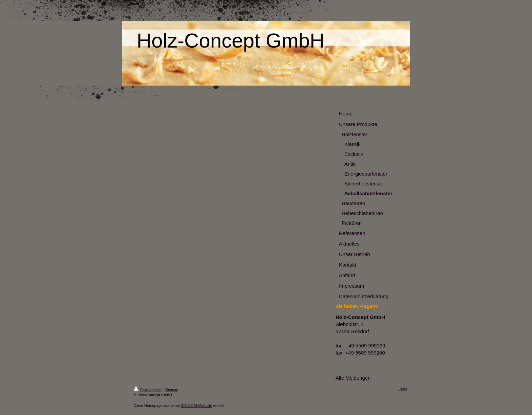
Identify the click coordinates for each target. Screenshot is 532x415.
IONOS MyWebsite (197, 405)
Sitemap (171, 390)
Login (402, 389)
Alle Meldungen (353, 378)
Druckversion (148, 390)
